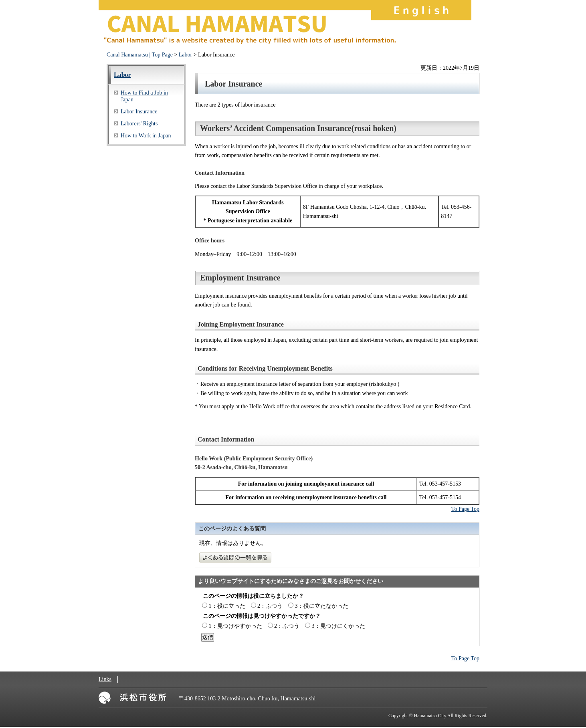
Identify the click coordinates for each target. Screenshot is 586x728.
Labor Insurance (139, 112)
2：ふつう (270, 606)
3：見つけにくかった (338, 626)
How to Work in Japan (146, 136)
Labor (185, 55)
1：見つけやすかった (235, 626)
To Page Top (465, 509)
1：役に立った (227, 606)
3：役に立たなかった (322, 606)
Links (105, 679)
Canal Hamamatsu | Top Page (140, 55)
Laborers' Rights (139, 124)
